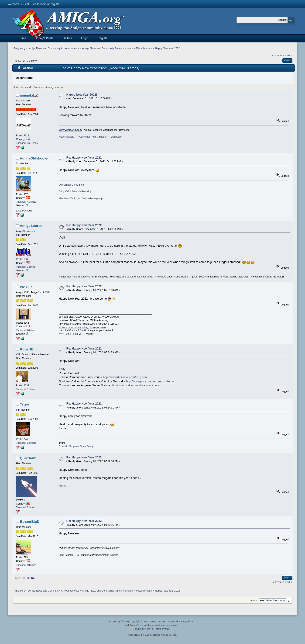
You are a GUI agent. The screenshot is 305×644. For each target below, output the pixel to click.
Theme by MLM (162, 629)
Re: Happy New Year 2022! (85, 158)
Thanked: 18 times (26, 565)
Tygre (24, 404)
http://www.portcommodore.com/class (135, 385)
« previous (278, 55)
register (56, 4)
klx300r (26, 287)
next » (289, 55)
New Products (66, 137)
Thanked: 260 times (27, 143)
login (43, 4)
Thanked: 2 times (26, 507)
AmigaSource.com (82, 277)
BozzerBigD (30, 521)
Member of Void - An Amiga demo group (81, 198)
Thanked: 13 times (26, 443)
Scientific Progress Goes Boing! (76, 446)
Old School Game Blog (71, 185)
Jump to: (254, 600)
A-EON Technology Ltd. (166, 621)
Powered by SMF (142, 629)
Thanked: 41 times (26, 202)
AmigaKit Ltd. (188, 621)
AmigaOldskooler (34, 158)
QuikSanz (28, 458)
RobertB (27, 349)
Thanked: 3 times (26, 267)
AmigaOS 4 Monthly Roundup (75, 191)
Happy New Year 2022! (82, 95)
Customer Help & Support (93, 137)
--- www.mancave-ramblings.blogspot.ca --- (82, 327)
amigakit (27, 95)
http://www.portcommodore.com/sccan (151, 381)
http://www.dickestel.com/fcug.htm (125, 377)
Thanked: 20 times (26, 330)
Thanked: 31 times (26, 389)
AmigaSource (31, 226)
